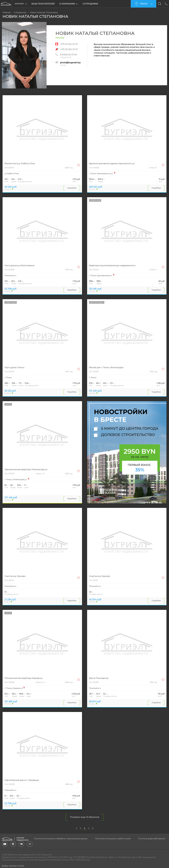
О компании (68, 4)
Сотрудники (91, 4)
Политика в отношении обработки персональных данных (61, 839)
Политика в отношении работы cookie (113, 839)
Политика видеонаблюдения (152, 839)
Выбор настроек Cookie (13, 866)
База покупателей (43, 4)
